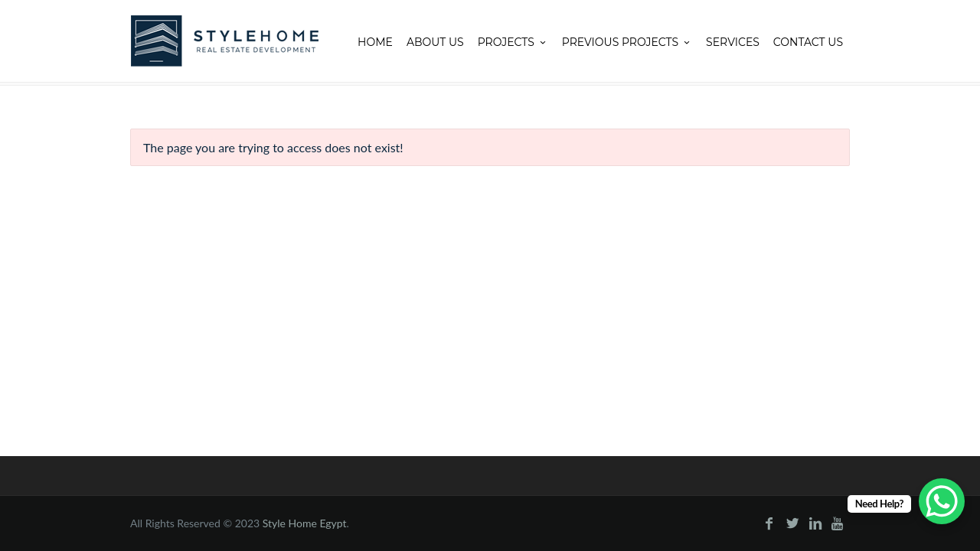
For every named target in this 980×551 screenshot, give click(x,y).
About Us (435, 42)
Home (375, 42)
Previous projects (627, 42)
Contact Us (808, 42)
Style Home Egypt (305, 523)
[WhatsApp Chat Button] (942, 501)
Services (733, 42)
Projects (513, 42)
